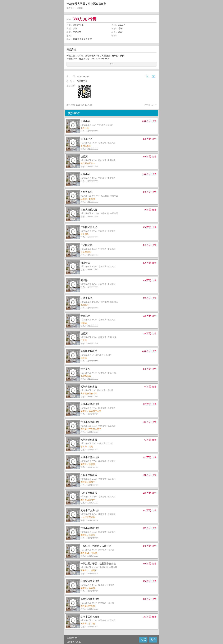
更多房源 (74, 113)
